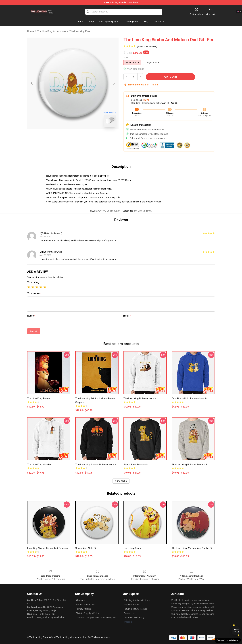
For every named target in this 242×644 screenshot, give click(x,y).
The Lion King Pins (80, 31)
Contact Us (129, 613)
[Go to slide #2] (81, 136)
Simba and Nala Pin (86, 548)
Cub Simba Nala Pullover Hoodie (189, 399)
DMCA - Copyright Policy (88, 613)
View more (121, 481)
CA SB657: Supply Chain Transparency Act (96, 618)
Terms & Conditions (85, 605)
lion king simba (132, 548)
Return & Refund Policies (136, 609)
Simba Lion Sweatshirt (136, 465)
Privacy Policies (83, 609)
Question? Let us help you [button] (228, 640)
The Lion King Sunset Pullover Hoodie (96, 465)
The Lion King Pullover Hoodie (140, 399)
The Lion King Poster (39, 399)
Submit (34, 331)
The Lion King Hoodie (39, 465)
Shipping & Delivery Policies (137, 600)
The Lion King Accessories (52, 31)
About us (80, 600)
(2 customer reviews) (147, 46)
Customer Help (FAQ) (134, 618)
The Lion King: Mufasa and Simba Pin (192, 548)
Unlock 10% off (236, 631)
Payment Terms (131, 605)
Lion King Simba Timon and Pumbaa (47, 548)
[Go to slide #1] (65, 136)
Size (126, 58)
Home (30, 31)
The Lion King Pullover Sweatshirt (190, 465)
